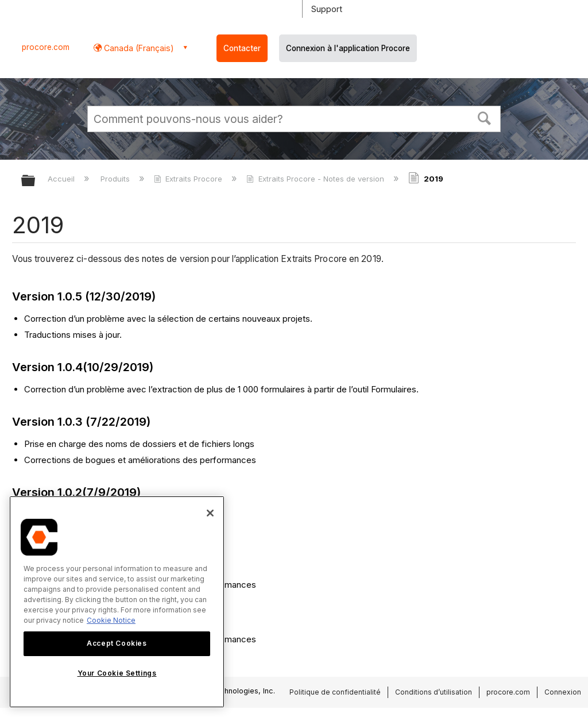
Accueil (62, 179)
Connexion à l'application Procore (348, 48)
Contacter (242, 48)
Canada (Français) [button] (138, 48)
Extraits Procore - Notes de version (316, 179)
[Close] (210, 513)
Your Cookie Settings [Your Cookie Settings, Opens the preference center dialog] (117, 673)
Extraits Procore (189, 179)
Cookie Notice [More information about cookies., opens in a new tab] (111, 620)
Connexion (563, 692)
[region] (117, 602)
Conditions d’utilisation (434, 692)
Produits (116, 179)
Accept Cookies (117, 643)
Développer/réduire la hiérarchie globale (36, 181)
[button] (485, 117)
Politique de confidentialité (335, 692)
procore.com (46, 47)
